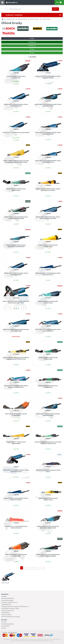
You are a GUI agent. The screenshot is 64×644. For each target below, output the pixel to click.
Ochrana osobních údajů (9, 602)
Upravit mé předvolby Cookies (11, 617)
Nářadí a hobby (10, 19)
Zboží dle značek (6, 615)
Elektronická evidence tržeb (10, 609)
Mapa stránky (5, 613)
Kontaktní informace (8, 598)
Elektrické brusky (35, 19)
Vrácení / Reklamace (7, 611)
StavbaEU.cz (14, 633)
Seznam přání (5, 626)
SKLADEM (33, 57)
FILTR (32, 39)
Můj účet (4, 622)
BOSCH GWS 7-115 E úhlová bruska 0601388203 (16, 133)
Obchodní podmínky (7, 600)
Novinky (4, 628)
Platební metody (6, 605)
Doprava (4, 596)
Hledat (55, 9)
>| (43, 568)
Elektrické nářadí (22, 19)
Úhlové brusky (46, 19)
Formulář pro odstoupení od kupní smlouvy (15, 607)
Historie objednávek (8, 624)
